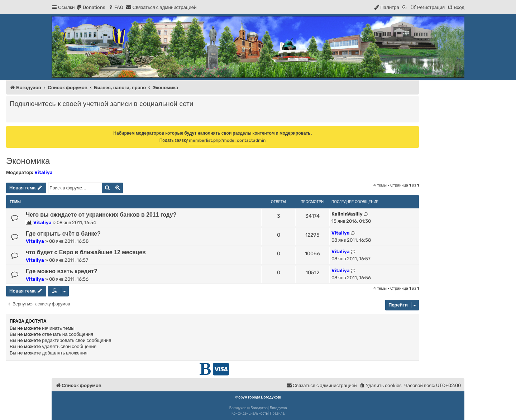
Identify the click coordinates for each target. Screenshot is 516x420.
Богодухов (259, 408)
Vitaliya (44, 172)
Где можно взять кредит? (62, 271)
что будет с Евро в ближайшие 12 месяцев (86, 252)
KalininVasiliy (347, 214)
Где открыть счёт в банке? (63, 234)
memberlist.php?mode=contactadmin (227, 140)
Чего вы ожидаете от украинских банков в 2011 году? (101, 215)
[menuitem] (91, 7)
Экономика (28, 161)
